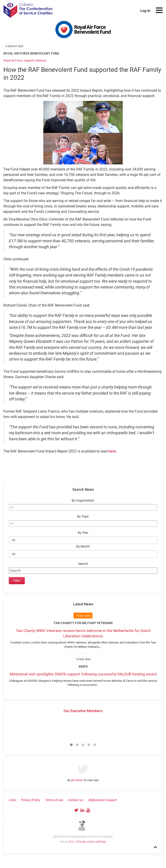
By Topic (83, 517)
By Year (83, 533)
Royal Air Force (13, 60)
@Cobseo (77, 780)
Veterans (41, 60)
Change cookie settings (91, 842)
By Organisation (83, 501)
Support (29, 60)
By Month (83, 546)
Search (83, 564)
